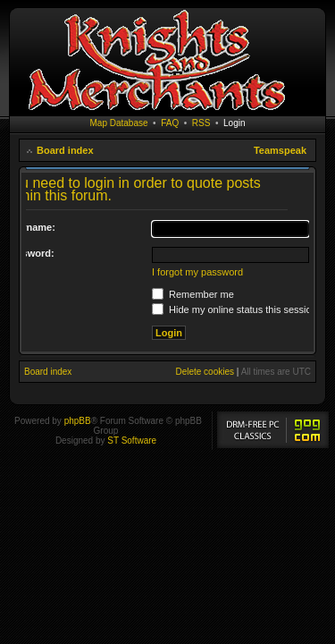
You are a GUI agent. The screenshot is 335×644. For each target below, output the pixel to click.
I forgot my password (197, 272)
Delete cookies (205, 372)
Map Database (119, 123)
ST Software (132, 441)
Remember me (193, 294)
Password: (29, 253)
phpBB (78, 421)
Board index (65, 150)
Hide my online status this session (234, 309)
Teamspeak (280, 150)
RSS (201, 123)
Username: (30, 227)
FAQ (170, 123)
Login (234, 123)
